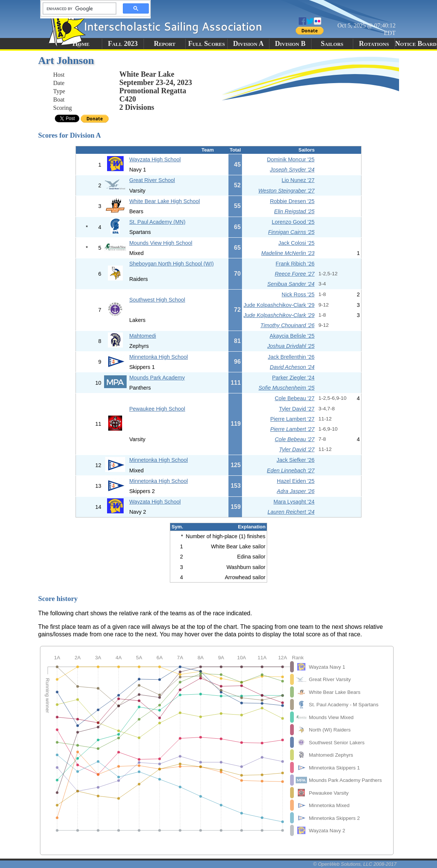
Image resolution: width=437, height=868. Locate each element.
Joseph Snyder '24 (292, 170)
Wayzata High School (155, 159)
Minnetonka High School (159, 357)
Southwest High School (157, 300)
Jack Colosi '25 (296, 243)
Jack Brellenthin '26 (291, 357)
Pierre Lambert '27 (292, 419)
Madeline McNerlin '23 (288, 253)
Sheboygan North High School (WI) (172, 264)
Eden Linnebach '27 (291, 470)
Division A (248, 44)
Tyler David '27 (297, 409)
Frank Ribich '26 (295, 264)
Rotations (374, 44)
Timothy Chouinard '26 (287, 325)
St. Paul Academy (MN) (157, 222)
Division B (290, 44)
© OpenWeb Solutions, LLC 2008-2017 (355, 864)
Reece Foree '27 (295, 274)
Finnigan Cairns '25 (292, 232)
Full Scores (207, 44)
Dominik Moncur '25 (291, 159)
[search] (77, 9)
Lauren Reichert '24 (291, 512)
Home (81, 44)
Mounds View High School (161, 243)
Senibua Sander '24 (291, 284)
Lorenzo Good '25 (293, 222)
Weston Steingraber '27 (286, 191)
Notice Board (416, 44)
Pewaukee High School (157, 409)
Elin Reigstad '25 (295, 211)
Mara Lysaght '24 (294, 502)
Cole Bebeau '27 (295, 398)
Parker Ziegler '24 (293, 378)
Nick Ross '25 (298, 294)
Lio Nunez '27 (298, 180)
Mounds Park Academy (157, 378)
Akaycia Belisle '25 (292, 336)
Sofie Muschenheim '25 (287, 388)
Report (165, 44)
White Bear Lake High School (165, 201)
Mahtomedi (143, 336)
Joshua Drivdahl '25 (291, 346)
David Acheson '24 (292, 367)
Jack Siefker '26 (296, 460)
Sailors (332, 44)
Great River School (152, 180)
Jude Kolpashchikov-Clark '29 (279, 305)
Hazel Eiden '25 (296, 481)
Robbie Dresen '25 (292, 201)
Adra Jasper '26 (296, 491)
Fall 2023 (123, 44)
